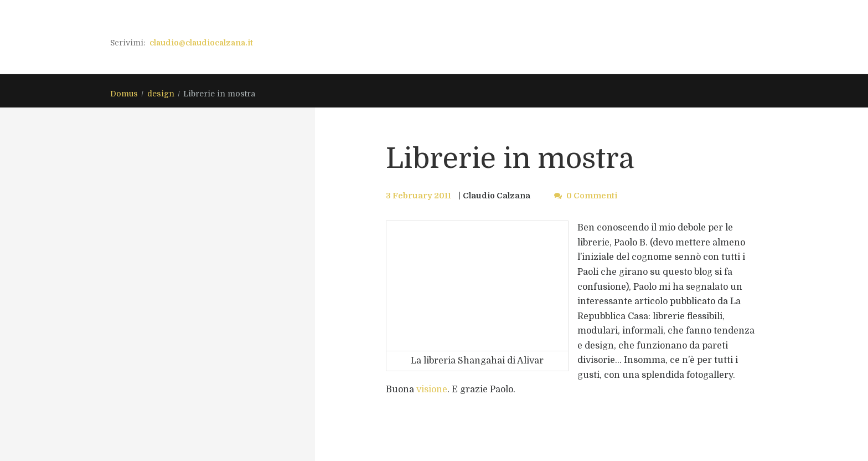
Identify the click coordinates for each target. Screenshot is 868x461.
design (161, 94)
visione (432, 390)
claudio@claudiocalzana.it (201, 43)
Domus (124, 94)
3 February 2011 (418, 196)
